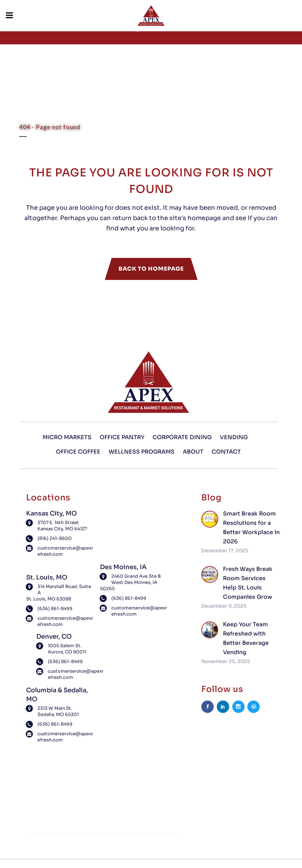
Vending (234, 437)
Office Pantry (122, 437)
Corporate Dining (182, 437)
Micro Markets (67, 437)
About (193, 452)
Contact (226, 452)
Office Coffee (78, 452)
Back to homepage (151, 269)
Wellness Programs (142, 452)
